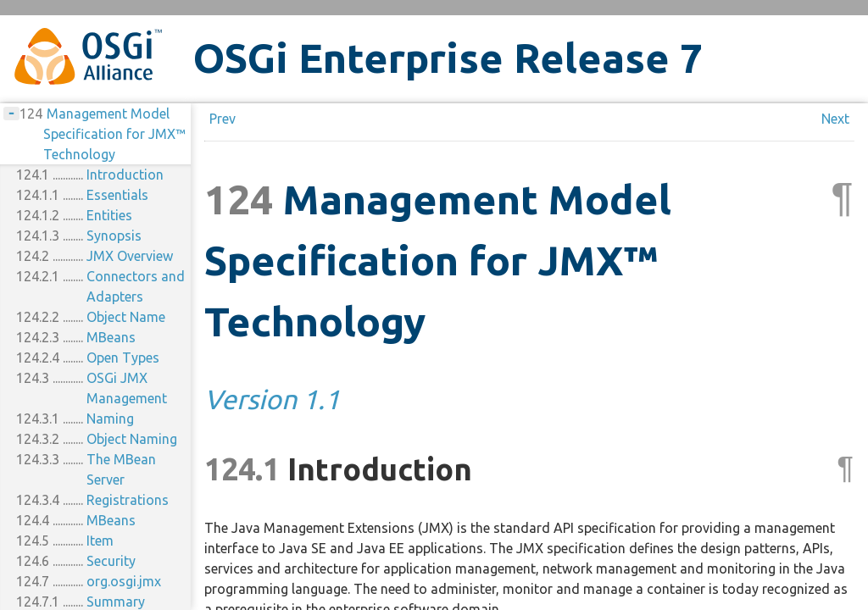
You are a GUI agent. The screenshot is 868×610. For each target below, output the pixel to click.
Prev (223, 119)
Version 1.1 (272, 399)
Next (835, 119)
